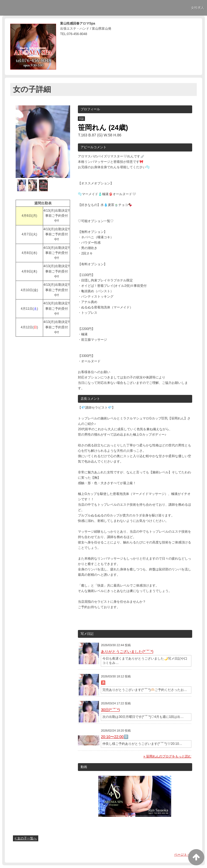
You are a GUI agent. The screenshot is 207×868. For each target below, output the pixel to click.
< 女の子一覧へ (26, 838)
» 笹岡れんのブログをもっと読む (167, 756)
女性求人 (198, 8)
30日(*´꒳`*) (110, 710)
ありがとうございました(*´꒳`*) (127, 652)
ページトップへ (185, 855)
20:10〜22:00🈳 (114, 737)
